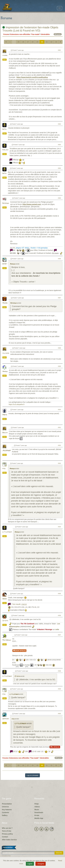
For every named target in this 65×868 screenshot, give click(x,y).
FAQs (37, 804)
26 (23, 42)
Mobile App (39, 818)
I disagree (40, 864)
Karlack (5, 150)
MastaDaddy (7, 640)
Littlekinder (7, 532)
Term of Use (7, 831)
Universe (5, 807)
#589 (59, 366)
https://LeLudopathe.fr (17, 404)
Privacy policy (7, 834)
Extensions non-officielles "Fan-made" (25, 34)
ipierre (5, 55)
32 (51, 42)
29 (37, 42)
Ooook (5, 599)
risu (4, 469)
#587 (59, 298)
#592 (59, 445)
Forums (6, 34)
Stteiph (5, 621)
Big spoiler (55, 747)
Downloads (39, 812)
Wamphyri (6, 719)
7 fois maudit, (19, 604)
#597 (59, 635)
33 (56, 42)
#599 (59, 689)
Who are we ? (7, 828)
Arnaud (12, 264)
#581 (59, 50)
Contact (5, 837)
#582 (59, 124)
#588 (59, 348)
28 (33, 42)
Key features (7, 810)
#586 (59, 259)
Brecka (5, 433)
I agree (30, 864)
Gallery (5, 815)
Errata (37, 815)
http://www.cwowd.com (32, 204)
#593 (59, 463)
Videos (37, 807)
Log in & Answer (32, 775)
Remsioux (6, 203)
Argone (5, 303)
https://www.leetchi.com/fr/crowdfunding (32, 77)
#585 (59, 198)
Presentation (7, 804)
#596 (59, 615)
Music (37, 810)
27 (28, 42)
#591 (59, 427)
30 (42, 42)
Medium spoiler (19, 651)
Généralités (45, 34)
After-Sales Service (9, 840)
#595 (59, 594)
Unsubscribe (6, 856)
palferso (6, 353)
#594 (59, 527)
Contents (6, 812)
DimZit (5, 264)
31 (47, 42)
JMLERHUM (6, 451)
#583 (59, 145)
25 (19, 42)
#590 (59, 410)
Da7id (4, 129)
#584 (59, 168)
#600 (59, 714)
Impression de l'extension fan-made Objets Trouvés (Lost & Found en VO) (30, 29)
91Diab (5, 415)
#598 (59, 671)
